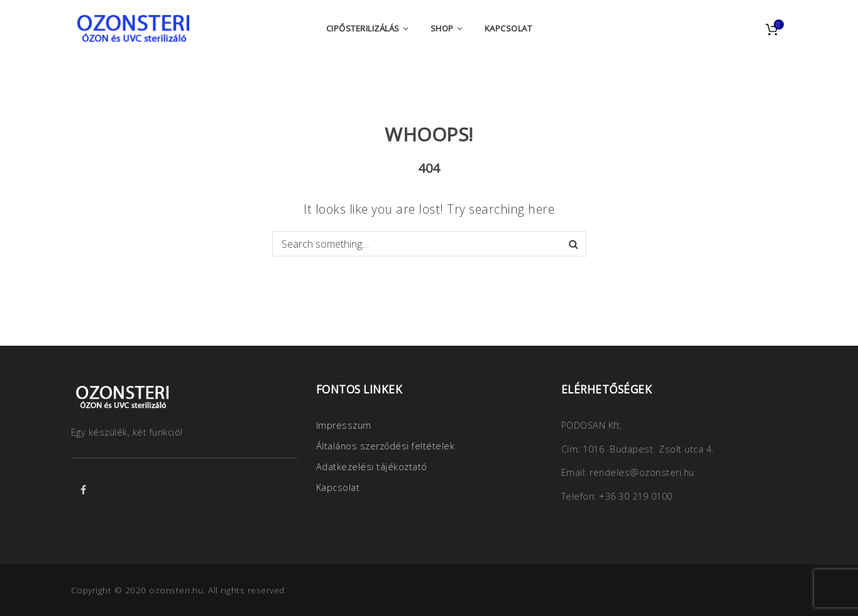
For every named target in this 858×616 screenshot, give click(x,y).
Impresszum (344, 425)
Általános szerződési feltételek (386, 446)
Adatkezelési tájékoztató (372, 467)
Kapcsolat (338, 487)
